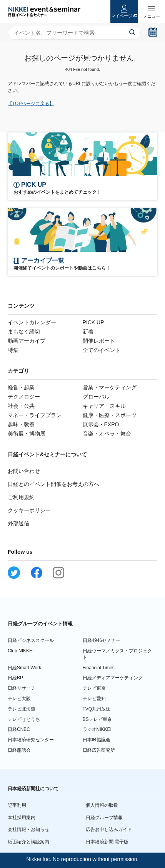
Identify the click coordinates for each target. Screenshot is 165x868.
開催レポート (99, 341)
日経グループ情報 (104, 818)
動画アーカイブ (27, 341)
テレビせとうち (24, 719)
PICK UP (93, 322)
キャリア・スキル (104, 406)
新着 (88, 332)
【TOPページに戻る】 (31, 104)
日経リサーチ (22, 688)
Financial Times (99, 668)
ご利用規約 (21, 497)
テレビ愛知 (94, 699)
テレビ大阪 (19, 699)
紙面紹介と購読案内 (28, 842)
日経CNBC (19, 729)
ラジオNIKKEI (97, 729)
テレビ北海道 (22, 709)
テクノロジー (24, 397)
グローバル (96, 397)
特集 (13, 350)
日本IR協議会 (97, 740)
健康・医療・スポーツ (110, 415)
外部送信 (18, 523)
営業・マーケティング (110, 387)
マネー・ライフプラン (35, 415)
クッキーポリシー (29, 510)
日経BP (15, 678)
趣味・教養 (21, 424)
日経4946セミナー (102, 640)
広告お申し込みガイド (109, 829)
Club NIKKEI (21, 651)
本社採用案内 (22, 818)
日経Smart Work (24, 668)
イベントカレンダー (32, 322)
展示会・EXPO (101, 424)
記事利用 (17, 805)
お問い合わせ (24, 471)
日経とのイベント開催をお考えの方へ (53, 484)
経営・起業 (21, 387)
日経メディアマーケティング (113, 678)
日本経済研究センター (31, 740)
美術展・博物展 (27, 434)
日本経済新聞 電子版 (107, 842)
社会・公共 (21, 406)
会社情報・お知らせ (28, 829)
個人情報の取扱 (102, 805)
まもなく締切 (24, 332)
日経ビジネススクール (31, 640)
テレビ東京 (94, 688)
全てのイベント (102, 350)
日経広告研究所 (99, 750)
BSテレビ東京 (97, 719)
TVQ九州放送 (97, 709)
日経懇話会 (19, 750)
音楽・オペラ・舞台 (107, 434)
